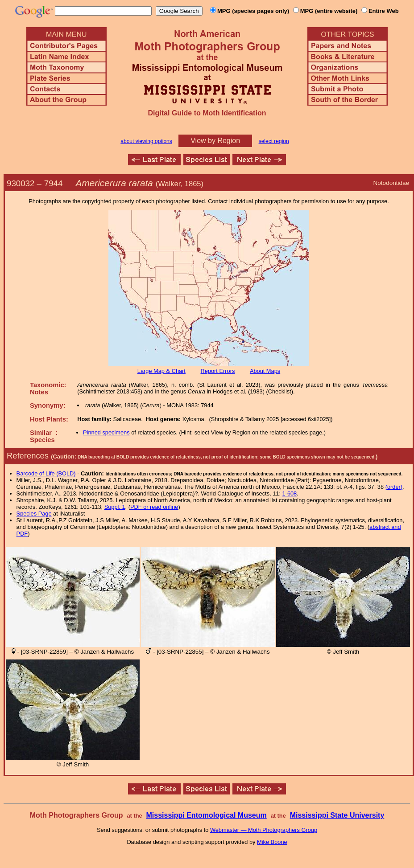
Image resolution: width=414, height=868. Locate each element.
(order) (394, 487)
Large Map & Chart (161, 371)
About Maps (265, 371)
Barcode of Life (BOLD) (46, 473)
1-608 (290, 493)
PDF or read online (154, 507)
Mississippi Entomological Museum (206, 815)
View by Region (215, 141)
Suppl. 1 (115, 507)
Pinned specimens (106, 432)
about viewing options (146, 141)
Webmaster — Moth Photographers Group (264, 830)
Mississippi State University (337, 815)
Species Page (34, 514)
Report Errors (218, 371)
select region (274, 141)
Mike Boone (272, 842)
